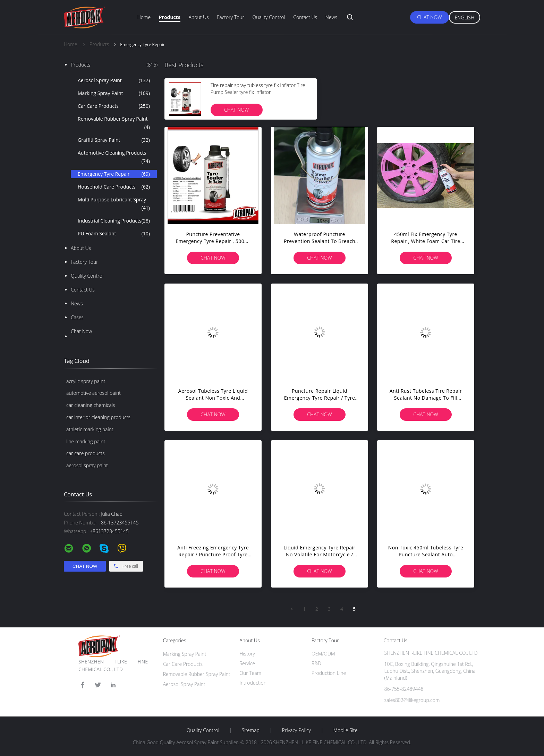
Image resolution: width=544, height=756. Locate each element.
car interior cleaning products (98, 417)
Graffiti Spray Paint (114, 140)
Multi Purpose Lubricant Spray (114, 204)
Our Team (250, 673)
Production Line (329, 673)
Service (247, 663)
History (247, 654)
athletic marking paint (90, 429)
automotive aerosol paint (93, 393)
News (331, 17)
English (465, 18)
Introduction (253, 683)
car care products (85, 453)
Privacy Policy (296, 730)
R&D (316, 663)
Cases (77, 317)
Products (170, 17)
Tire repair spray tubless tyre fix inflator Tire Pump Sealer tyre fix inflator (258, 89)
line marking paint (86, 441)
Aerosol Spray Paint (114, 80)
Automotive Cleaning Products (114, 157)
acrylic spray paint (86, 381)
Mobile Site (345, 730)
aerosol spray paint (87, 465)
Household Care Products (114, 187)
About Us (198, 17)
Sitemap (251, 730)
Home (144, 17)
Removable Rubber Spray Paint (114, 123)
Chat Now (429, 17)
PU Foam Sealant (114, 234)
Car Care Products (114, 106)
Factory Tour (231, 17)
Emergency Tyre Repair (114, 174)
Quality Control (269, 17)
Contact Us (305, 17)
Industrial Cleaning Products (114, 221)
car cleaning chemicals (91, 405)
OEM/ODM (323, 654)
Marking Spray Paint (114, 93)
